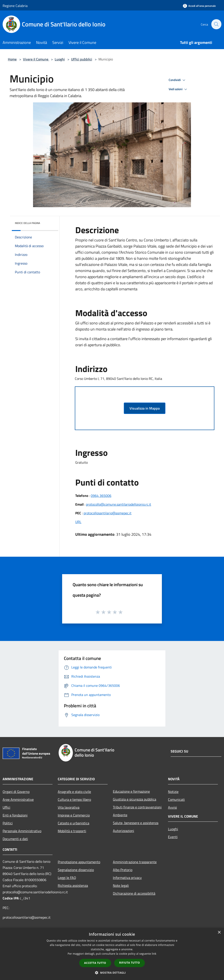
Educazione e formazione (131, 791)
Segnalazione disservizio (76, 870)
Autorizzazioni (123, 831)
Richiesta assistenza (73, 885)
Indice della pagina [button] (27, 223)
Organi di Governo (16, 792)
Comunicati (176, 799)
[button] (112, 973)
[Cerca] (216, 24)
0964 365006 (101, 496)
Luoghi (60, 59)
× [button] (219, 933)
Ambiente (120, 815)
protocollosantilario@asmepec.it (108, 513)
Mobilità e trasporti (72, 831)
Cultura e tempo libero (74, 799)
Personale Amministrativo (22, 831)
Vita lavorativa (69, 807)
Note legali (121, 885)
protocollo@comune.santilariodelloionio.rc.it (119, 504)
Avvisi (172, 807)
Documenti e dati (15, 839)
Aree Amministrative (18, 799)
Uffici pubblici (82, 59)
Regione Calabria (15, 6)
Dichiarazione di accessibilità (134, 893)
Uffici (6, 807)
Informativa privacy (127, 878)
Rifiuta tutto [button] (130, 963)
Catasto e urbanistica (73, 823)
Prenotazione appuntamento (79, 862)
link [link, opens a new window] (154, 954)
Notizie (173, 792)
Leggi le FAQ (67, 878)
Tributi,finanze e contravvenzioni (137, 807)
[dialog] (112, 954)
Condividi (178, 80)
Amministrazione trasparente (135, 862)
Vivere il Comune (36, 59)
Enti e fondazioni (15, 815)
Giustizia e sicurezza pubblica (135, 799)
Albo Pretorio (123, 870)
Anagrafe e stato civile (74, 792)
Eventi (173, 837)
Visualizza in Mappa (145, 408)
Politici (8, 823)
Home (12, 59)
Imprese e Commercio (74, 815)
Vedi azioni (178, 89)
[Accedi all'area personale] (199, 6)
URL (78, 522)
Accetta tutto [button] (95, 963)
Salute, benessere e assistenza (136, 823)
